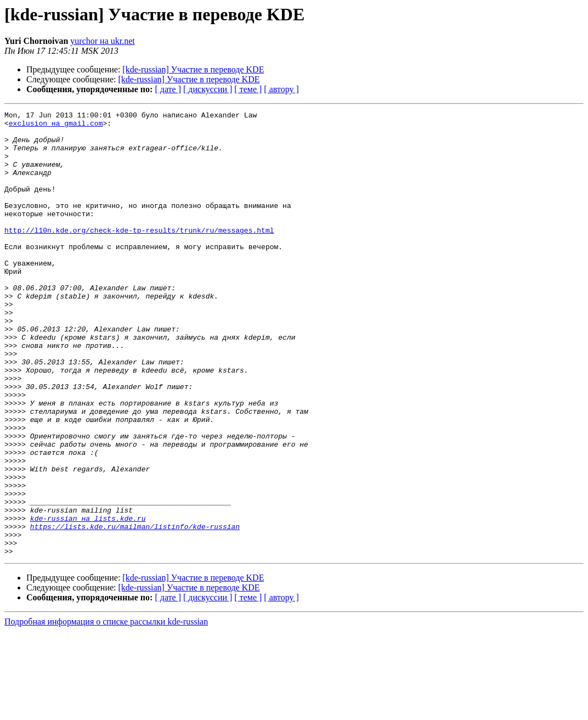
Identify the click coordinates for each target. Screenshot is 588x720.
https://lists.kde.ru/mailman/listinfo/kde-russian (135, 610)
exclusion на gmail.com (56, 126)
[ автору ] (281, 89)
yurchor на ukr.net (102, 41)
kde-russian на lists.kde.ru (88, 600)
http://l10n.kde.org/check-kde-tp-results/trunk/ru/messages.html (139, 255)
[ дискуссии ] (208, 89)
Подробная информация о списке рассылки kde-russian (106, 710)
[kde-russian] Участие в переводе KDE (193, 69)
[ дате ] (168, 89)
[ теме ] (248, 89)
